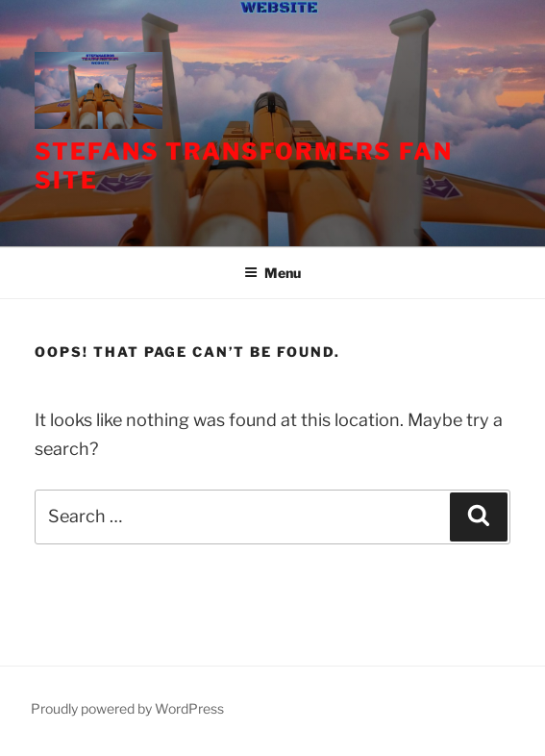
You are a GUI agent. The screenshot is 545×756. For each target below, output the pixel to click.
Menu (272, 273)
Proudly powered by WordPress (127, 708)
